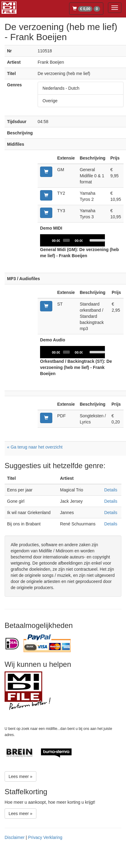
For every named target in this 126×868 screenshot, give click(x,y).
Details (111, 490)
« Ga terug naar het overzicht (35, 447)
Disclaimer (15, 837)
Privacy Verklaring (45, 837)
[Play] (48, 240)
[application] (72, 240)
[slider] (67, 240)
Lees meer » (20, 776)
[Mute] (87, 240)
